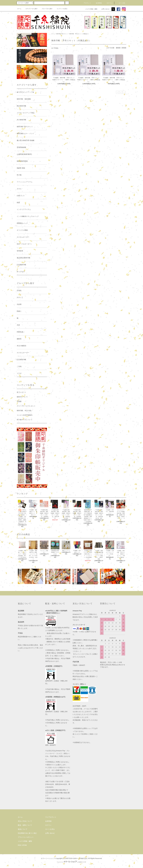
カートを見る (50, 829)
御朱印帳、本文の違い (25, 411)
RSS (19, 845)
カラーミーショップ (48, 858)
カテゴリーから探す (30, 9)
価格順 (118, 48)
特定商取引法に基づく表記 (27, 833)
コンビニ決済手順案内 (25, 415)
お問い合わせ (104, 9)
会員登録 (97, 3)
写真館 (19, 401)
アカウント (86, 3)
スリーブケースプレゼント (26, 406)
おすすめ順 (110, 48)
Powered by (71, 862)
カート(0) (121, 3)
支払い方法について (25, 821)
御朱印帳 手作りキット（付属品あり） (79, 34)
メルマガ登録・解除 (90, 9)
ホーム (19, 9)
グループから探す (46, 9)
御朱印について (22, 397)
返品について (23, 829)
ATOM (25, 845)
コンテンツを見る (61, 9)
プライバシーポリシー (26, 837)
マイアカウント (51, 817)
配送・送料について (25, 825)
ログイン (108, 3)
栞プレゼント (21, 392)
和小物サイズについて (25, 420)
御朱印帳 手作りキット (62, 34)
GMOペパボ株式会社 (80, 858)
